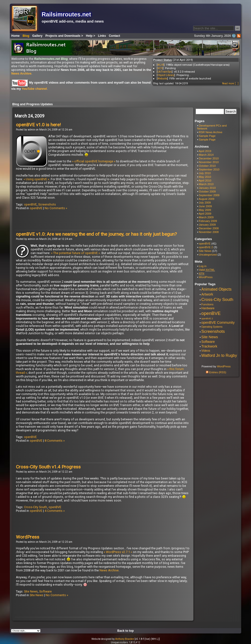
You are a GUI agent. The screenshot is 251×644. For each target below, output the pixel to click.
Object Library (166, 75)
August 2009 (207, 199)
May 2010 (205, 177)
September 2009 (209, 195)
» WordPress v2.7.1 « (118, 552)
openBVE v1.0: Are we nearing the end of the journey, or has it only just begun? (96, 234)
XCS (160, 68)
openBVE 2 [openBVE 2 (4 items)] (207, 319)
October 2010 (207, 166)
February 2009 (208, 221)
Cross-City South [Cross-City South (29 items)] (217, 299)
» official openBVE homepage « (94, 161)
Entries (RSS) (216, 372)
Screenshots (47, 204)
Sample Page (207, 136)
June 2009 (205, 206)
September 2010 (209, 169)
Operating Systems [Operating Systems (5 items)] (212, 327)
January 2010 (207, 188)
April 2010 (205, 180)
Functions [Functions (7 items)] (207, 304)
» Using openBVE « (36, 179)
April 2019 (205, 151)
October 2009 (207, 192)
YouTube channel (34, 89)
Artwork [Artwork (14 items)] (207, 294)
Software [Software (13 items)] (208, 342)
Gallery (38, 36)
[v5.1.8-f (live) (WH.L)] (147, 639)
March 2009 (206, 217)
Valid (207, 270)
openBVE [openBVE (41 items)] (211, 313)
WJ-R (161, 65)
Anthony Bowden (125, 639)
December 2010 (209, 158)
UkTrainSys (165, 72)
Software (45, 591)
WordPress (28, 537)
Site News (31, 591)
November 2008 (209, 232)
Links (102, 36)
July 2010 (205, 173)
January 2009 (207, 225)
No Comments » (56, 208)
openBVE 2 (206, 247)
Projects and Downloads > (64, 36)
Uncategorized (208, 255)
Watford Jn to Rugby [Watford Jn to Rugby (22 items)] (219, 355)
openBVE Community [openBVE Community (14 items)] (218, 322)
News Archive (21, 74)
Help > (91, 36)
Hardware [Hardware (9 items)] (208, 308)
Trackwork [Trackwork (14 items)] (209, 346)
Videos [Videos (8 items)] (206, 351)
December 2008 (209, 228)
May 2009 (205, 210)
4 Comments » (55, 511)
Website (162, 78)
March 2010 (206, 184)
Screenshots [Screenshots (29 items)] (213, 331)
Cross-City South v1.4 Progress (48, 467)
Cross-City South (36, 507)
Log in (203, 266)
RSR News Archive (211, 132)
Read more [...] (230, 84)
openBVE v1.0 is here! (38, 125)
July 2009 (205, 203)
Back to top (126, 631)
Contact (114, 36)
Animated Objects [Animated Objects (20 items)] (216, 289)
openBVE (30, 204)
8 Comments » (55, 441)
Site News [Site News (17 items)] (210, 337)
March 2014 (206, 155)
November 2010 (209, 162)
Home (15, 36)
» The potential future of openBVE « (75, 253)
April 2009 (205, 214)
